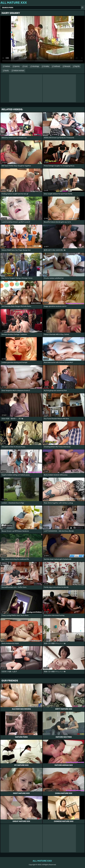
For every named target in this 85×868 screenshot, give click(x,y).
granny (17, 66)
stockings (36, 66)
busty (7, 71)
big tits (77, 66)
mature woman (19, 71)
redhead (57, 66)
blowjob (67, 66)
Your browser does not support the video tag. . (42, 40)
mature (7, 66)
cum (26, 66)
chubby (46, 66)
